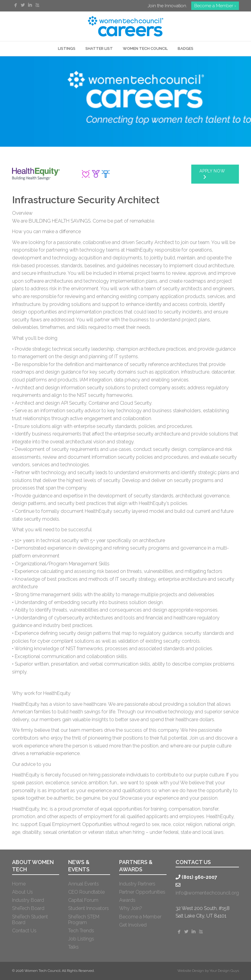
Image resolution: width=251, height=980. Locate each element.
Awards (127, 900)
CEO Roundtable (86, 892)
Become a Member (140, 917)
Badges (186, 48)
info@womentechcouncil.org (207, 893)
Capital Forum (83, 900)
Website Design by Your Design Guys (208, 971)
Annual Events (84, 884)
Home (19, 884)
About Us (22, 892)
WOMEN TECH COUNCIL (145, 48)
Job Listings (81, 939)
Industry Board (28, 900)
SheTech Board (28, 908)
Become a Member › (215, 6)
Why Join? (131, 908)
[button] (215, 174)
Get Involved (133, 925)
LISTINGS (67, 48)
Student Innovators (89, 908)
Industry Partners (137, 884)
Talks (73, 947)
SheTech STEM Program (84, 920)
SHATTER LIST (99, 48)
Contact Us (24, 931)
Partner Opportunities (142, 892)
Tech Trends (81, 931)
